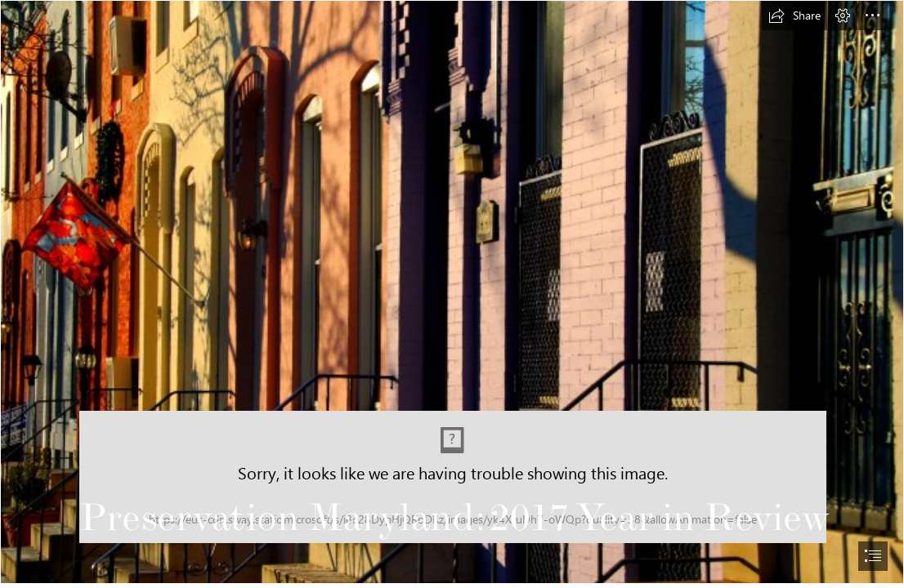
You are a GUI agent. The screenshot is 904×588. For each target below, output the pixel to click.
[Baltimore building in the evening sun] (452, 292)
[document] (452, 294)
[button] (794, 16)
